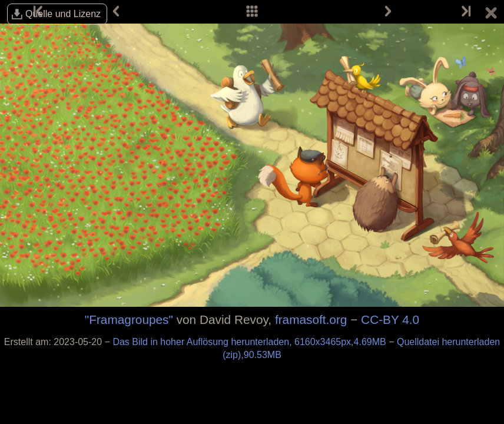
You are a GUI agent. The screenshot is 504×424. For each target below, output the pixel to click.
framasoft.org (311, 319)
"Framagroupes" (129, 319)
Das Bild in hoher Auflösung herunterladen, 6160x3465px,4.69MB (251, 342)
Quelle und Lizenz (63, 14)
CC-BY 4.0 (390, 319)
